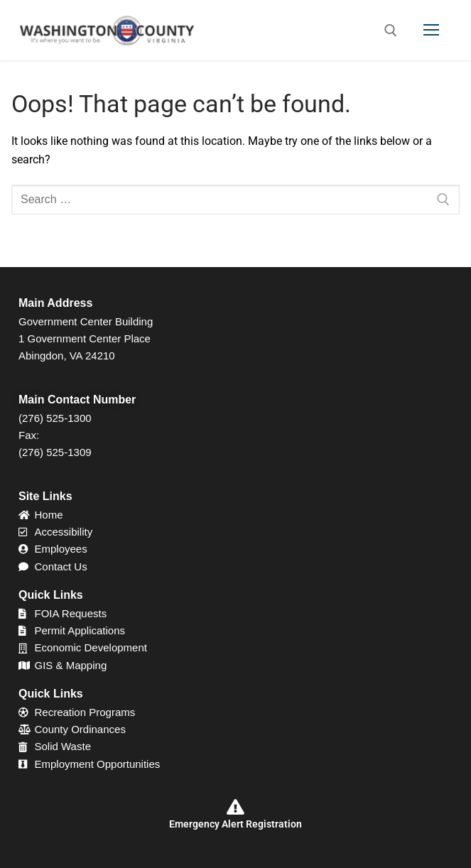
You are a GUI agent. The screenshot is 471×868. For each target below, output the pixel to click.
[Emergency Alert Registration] (236, 807)
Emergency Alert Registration (235, 824)
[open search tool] (391, 31)
